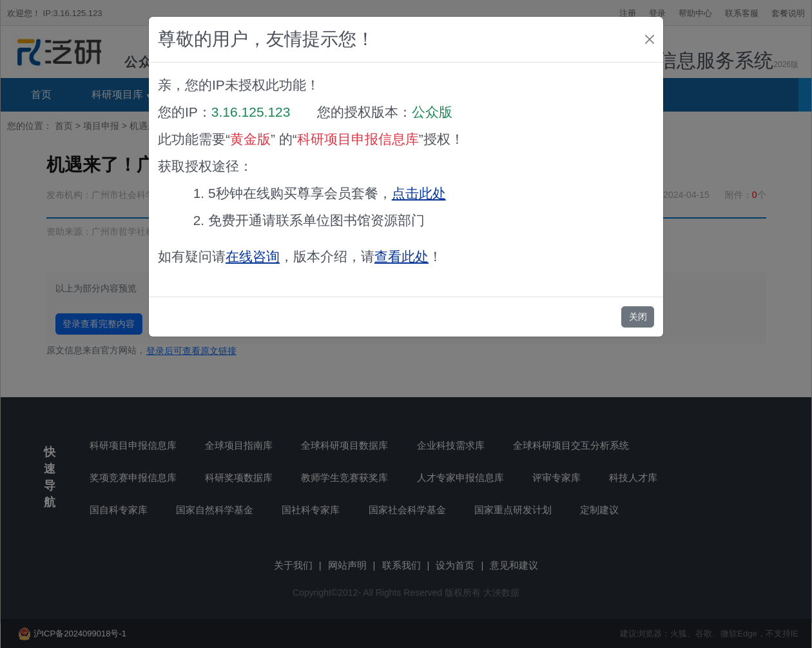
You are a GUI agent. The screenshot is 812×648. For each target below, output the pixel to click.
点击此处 (419, 193)
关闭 (638, 317)
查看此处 (401, 256)
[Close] (650, 39)
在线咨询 (253, 256)
